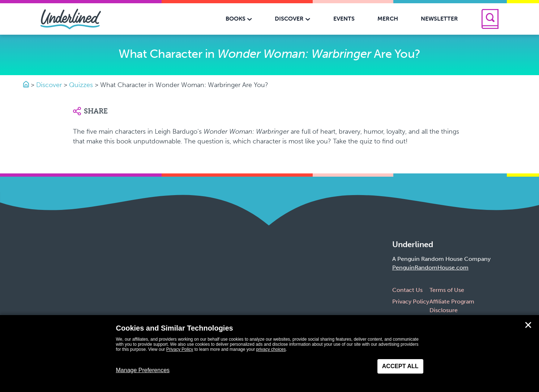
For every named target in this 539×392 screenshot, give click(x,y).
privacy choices (271, 349)
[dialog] (269, 354)
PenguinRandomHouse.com (430, 268)
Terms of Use (447, 290)
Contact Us (407, 290)
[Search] (490, 19)
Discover (49, 85)
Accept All (400, 366)
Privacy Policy (411, 301)
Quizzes (81, 85)
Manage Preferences (143, 370)
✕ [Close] (528, 325)
